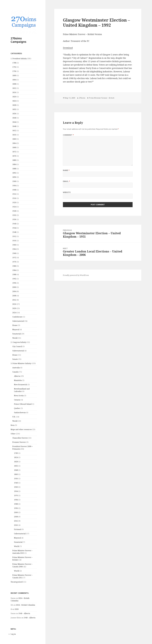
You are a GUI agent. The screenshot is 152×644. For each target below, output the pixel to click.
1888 (14, 169)
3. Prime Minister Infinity (21, 363)
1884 (14, 164)
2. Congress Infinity (18, 342)
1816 (14, 92)
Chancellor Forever (20, 438)
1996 (14, 283)
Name (66, 170)
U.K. (14, 417)
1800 (14, 75)
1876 (14, 156)
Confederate (17, 317)
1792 (14, 67)
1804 (14, 80)
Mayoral (16, 330)
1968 (14, 253)
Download (68, 48)
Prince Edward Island (23, 404)
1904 (14, 186)
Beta (13, 425)
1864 (14, 143)
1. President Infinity (19, 59)
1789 (16, 453)
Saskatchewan (20, 413)
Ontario (17, 400)
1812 (14, 88)
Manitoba (18, 380)
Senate (15, 359)
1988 (14, 274)
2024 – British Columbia (25, 605)
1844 (14, 122)
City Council (17, 346)
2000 (14, 287)
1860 (14, 139)
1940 (14, 224)
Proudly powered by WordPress (76, 275)
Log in (13, 634)
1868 (14, 147)
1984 (14, 270)
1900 (14, 181)
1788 (14, 63)
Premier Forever (19, 442)
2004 (14, 291)
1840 (14, 118)
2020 (14, 308)
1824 (14, 101)
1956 (14, 241)
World (15, 338)
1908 (14, 190)
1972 (14, 258)
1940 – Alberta (24, 613)
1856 (14, 135)
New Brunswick (21, 385)
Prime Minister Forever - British (102, 98)
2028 (17, 609)
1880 (14, 160)
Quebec (17, 408)
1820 (14, 97)
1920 (14, 202)
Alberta (17, 376)
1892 (14, 173)
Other (13, 434)
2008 (14, 296)
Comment (68, 135)
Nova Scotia (19, 396)
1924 (14, 207)
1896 (14, 177)
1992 (14, 279)
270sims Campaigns (18, 40)
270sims (82, 98)
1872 (14, 152)
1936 (14, 219)
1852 (14, 131)
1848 (14, 126)
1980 (14, 266)
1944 (14, 228)
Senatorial (17, 334)
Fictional (18, 529)
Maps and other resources (21, 429)
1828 (14, 105)
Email (66, 181)
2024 (14, 313)
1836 (14, 114)
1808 (14, 84)
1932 (14, 215)
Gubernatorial (18, 321)
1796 (14, 71)
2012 (14, 300)
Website (67, 192)
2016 (14, 304)
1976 (14, 262)
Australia (16, 368)
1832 (14, 109)
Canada (15, 372)
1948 (14, 232)
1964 (14, 249)
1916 (14, 198)
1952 (14, 236)
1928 (14, 211)
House (15, 325)
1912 (14, 194)
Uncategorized (17, 582)
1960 (14, 245)
